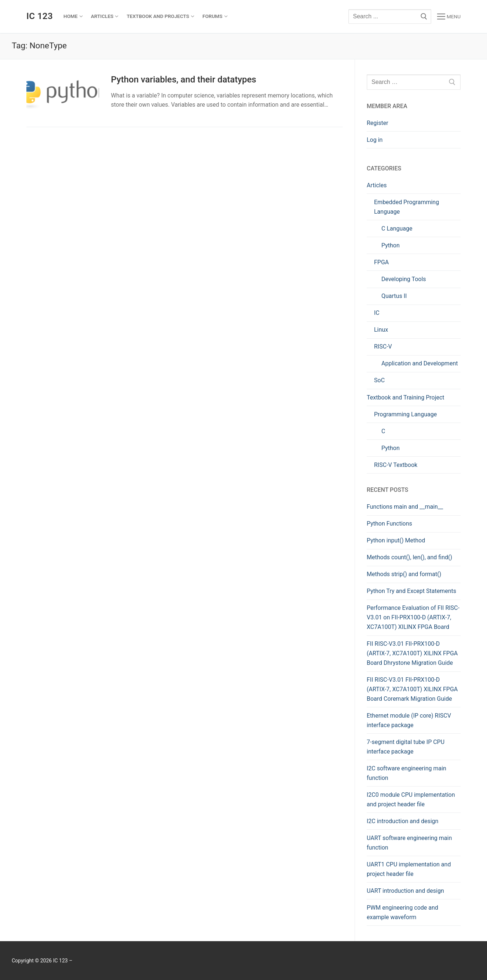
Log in (375, 140)
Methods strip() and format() (404, 574)
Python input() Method (396, 540)
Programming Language (405, 414)
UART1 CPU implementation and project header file (409, 869)
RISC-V (383, 347)
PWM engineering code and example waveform (402, 912)
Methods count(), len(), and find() (409, 557)
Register (378, 123)
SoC (379, 380)
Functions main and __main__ (406, 507)
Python (391, 245)
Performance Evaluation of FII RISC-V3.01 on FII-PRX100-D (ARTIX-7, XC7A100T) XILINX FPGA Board (413, 617)
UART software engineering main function (409, 843)
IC (377, 313)
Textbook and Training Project (406, 397)
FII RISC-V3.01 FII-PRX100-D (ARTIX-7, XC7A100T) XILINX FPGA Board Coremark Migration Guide (412, 689)
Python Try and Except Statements (411, 591)
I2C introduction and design (402, 821)
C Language (397, 229)
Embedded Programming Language (407, 207)
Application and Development (420, 363)
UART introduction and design (405, 891)
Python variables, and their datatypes (183, 80)
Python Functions (390, 524)
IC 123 (40, 16)
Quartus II (394, 296)
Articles (377, 185)
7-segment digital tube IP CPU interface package (406, 747)
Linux (381, 330)
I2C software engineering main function (407, 773)
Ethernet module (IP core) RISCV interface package (409, 720)
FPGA (381, 262)
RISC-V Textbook (396, 465)
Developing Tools (404, 279)
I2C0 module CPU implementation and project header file (411, 800)
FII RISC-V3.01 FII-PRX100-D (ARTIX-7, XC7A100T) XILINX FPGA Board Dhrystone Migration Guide (412, 653)
